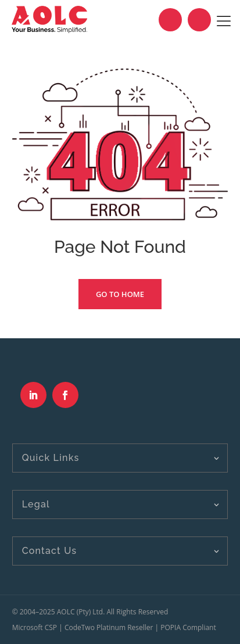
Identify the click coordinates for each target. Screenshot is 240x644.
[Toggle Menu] (224, 20)
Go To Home (120, 294)
